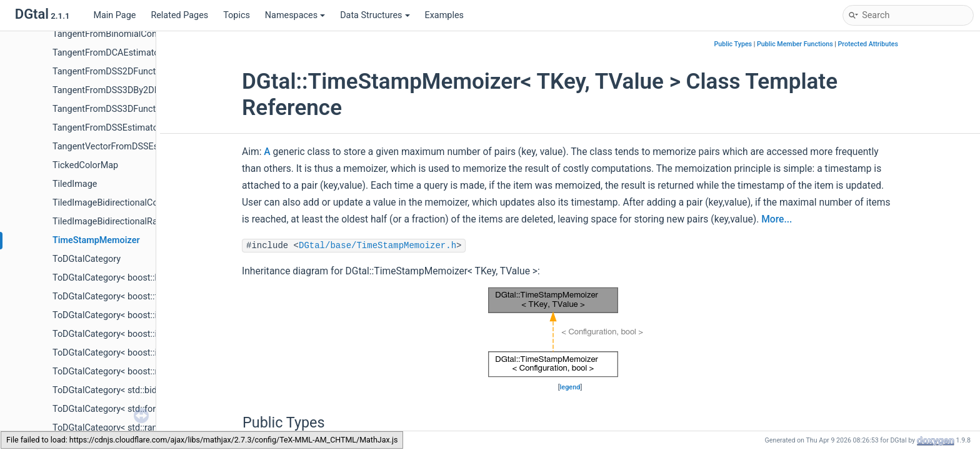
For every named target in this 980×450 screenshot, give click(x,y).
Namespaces (295, 15)
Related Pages (179, 15)
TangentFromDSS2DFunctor (108, 72)
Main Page (114, 15)
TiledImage (75, 184)
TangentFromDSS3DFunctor (108, 109)
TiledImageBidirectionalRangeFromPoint (133, 222)
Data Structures (375, 15)
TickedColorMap (85, 165)
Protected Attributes (868, 44)
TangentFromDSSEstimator (107, 128)
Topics (237, 15)
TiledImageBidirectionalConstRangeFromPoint (145, 203)
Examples (444, 15)
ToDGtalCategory (87, 259)
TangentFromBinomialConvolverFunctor (132, 34)
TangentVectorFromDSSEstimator (120, 147)
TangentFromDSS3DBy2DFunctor (119, 90)
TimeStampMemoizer (96, 240)
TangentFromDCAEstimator (107, 53)
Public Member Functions (795, 44)
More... (777, 219)
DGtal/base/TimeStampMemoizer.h (377, 246)
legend (570, 387)
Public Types (733, 44)
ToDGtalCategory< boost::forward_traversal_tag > (150, 297)
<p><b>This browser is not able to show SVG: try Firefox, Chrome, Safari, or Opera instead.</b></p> (570, 332)
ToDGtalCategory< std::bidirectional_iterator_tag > (152, 390)
